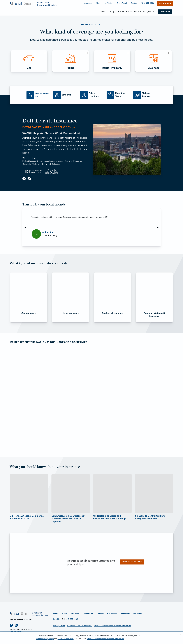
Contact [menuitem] (134, 3)
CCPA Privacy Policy (66, 639)
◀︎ (26, 227)
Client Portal (88, 614)
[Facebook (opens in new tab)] (25, 179)
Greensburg (41, 161)
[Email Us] (65, 95)
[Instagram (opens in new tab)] (30, 179)
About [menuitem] (99, 3)
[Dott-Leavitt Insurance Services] (33, 4)
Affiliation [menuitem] (109, 3)
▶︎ (159, 227)
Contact (100, 614)
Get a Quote (165, 3)
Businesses (112, 614)
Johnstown (52, 161)
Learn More (165, 12)
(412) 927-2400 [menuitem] (148, 3)
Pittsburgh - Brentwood (41, 164)
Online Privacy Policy (45, 639)
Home (56, 614)
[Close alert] (180, 635)
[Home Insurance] (71, 322)
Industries (138, 614)
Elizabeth (32, 161)
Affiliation (75, 614)
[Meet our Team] (118, 95)
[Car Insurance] (29, 322)
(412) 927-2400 (72, 619)
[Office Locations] (92, 95)
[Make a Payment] (145, 95)
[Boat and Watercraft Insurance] (154, 322)
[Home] (29, 614)
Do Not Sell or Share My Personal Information (113, 626)
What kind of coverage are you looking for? (92, 32)
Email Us (57, 619)
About (65, 614)
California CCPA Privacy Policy (80, 626)
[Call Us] (38, 95)
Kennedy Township (65, 161)
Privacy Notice (59, 626)
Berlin (25, 161)
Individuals (125, 614)
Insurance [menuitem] (88, 3)
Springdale (56, 164)
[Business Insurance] (112, 322)
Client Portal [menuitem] (122, 3)
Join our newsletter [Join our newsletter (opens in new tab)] (132, 562)
